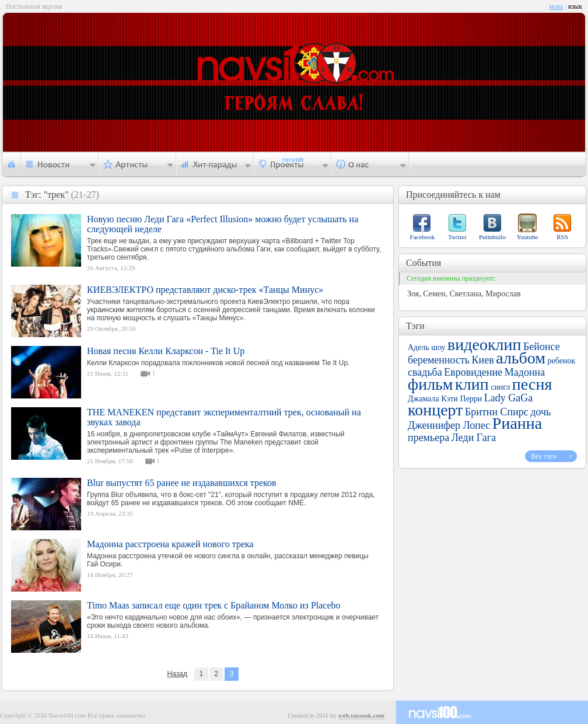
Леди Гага (474, 438)
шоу (438, 347)
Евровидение (473, 372)
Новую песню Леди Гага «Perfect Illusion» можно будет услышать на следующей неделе (223, 224)
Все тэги (544, 456)
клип (472, 384)
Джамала (423, 399)
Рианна (517, 423)
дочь (540, 412)
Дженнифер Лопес (449, 425)
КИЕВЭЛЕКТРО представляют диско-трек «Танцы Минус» (205, 290)
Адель (419, 347)
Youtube (528, 237)
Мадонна (525, 372)
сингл (500, 387)
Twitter (457, 237)
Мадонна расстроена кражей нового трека (170, 544)
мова (556, 6)
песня (532, 384)
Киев (483, 360)
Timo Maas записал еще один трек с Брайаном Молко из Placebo (214, 605)
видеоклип (484, 344)
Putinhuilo (492, 237)
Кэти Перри (461, 399)
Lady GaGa (508, 398)
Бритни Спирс (497, 412)
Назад (177, 674)
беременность (439, 360)
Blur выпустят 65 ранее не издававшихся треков (182, 483)
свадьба (425, 372)
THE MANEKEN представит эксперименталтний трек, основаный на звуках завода (224, 417)
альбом (521, 358)
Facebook (423, 237)
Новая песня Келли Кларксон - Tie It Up (166, 351)
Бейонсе (542, 347)
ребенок (562, 361)
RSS (562, 237)
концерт (435, 410)
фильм (430, 384)
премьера (428, 438)
